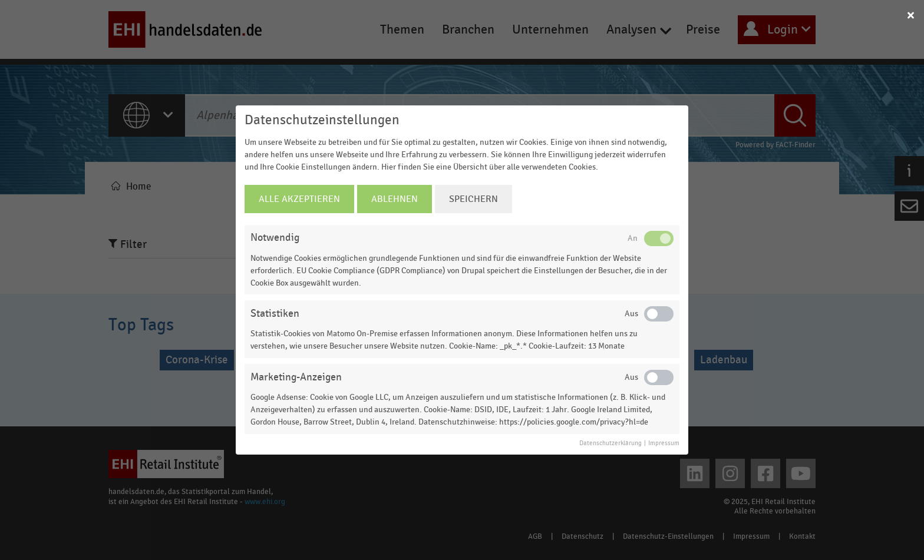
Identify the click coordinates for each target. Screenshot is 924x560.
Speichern (473, 199)
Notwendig (275, 238)
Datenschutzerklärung (610, 443)
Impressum (664, 443)
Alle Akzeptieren (299, 199)
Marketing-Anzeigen (296, 377)
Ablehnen (395, 199)
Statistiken (275, 314)
